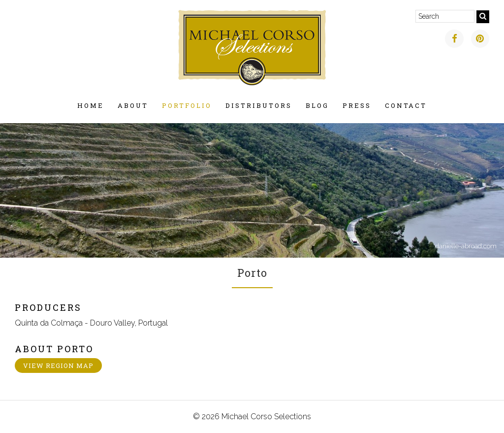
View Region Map (58, 366)
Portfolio (187, 105)
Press (357, 105)
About (133, 105)
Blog (317, 105)
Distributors (259, 105)
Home (91, 105)
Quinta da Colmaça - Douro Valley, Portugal (91, 323)
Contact (406, 105)
